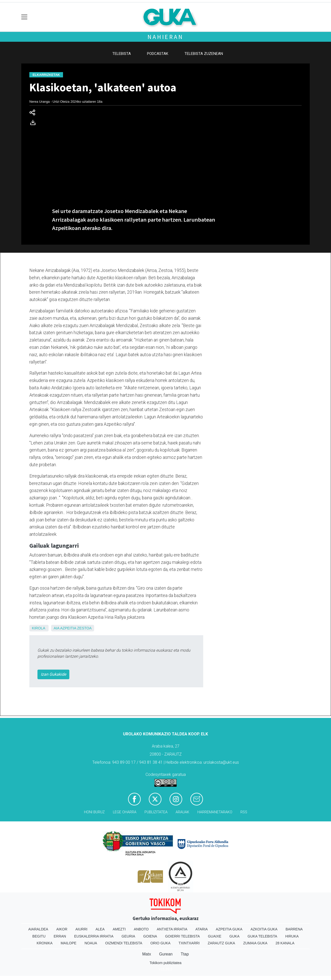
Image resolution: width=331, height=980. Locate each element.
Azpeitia (68, 628)
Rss (244, 812)
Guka (235, 936)
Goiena (150, 936)
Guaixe (215, 936)
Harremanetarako (215, 812)
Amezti (119, 929)
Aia (56, 628)
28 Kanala (285, 943)
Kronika (45, 943)
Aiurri (81, 929)
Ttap (185, 954)
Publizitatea (156, 812)
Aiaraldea (38, 929)
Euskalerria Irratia (94, 936)
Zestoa (84, 628)
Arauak (182, 812)
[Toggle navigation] (24, 17)
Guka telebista (262, 936)
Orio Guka (160, 943)
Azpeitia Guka (229, 929)
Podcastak (158, 54)
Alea (100, 929)
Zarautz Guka (221, 943)
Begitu (39, 936)
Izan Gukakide (53, 674)
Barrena (294, 929)
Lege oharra (125, 812)
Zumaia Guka (255, 943)
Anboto (141, 929)
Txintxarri (189, 943)
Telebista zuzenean (204, 54)
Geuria (128, 936)
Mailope (69, 943)
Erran (60, 936)
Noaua (91, 943)
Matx (147, 954)
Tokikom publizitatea (165, 963)
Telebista (122, 54)
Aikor (62, 929)
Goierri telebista (182, 936)
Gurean (166, 954)
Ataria (202, 929)
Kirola (38, 628)
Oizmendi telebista (124, 943)
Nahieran (165, 37)
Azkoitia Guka (264, 929)
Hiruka (292, 936)
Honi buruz (94, 812)
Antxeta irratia (172, 929)
